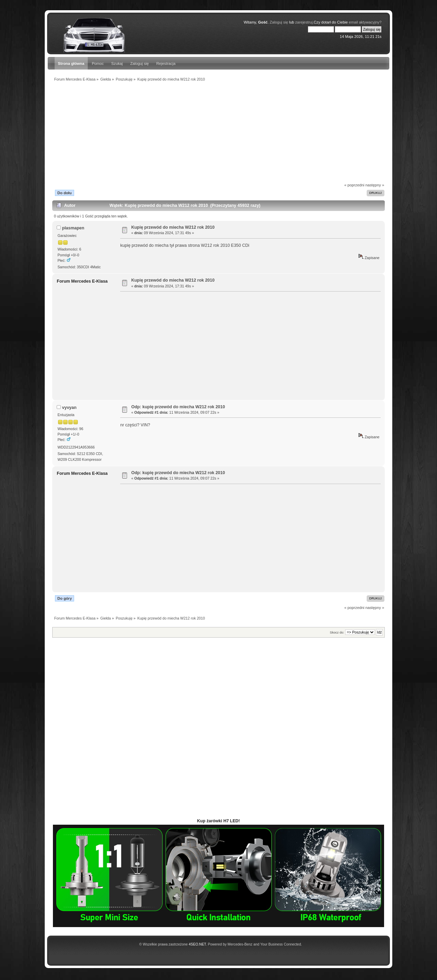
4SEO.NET (197, 944)
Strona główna (71, 63)
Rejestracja (166, 63)
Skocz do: (337, 632)
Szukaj (117, 63)
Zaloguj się (140, 63)
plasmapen (73, 228)
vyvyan (69, 408)
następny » (375, 185)
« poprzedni (355, 185)
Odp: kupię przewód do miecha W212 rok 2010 (178, 407)
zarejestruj (304, 22)
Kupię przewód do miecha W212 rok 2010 (173, 227)
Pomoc (98, 63)
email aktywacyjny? (365, 22)
